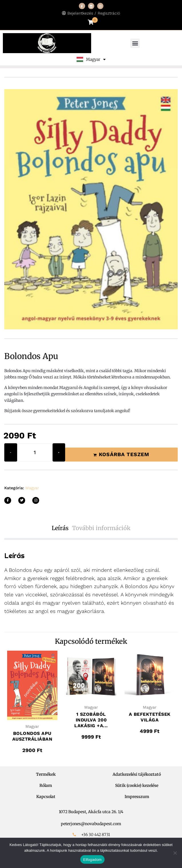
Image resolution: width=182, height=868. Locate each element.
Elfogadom (92, 860)
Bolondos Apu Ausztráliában (32, 736)
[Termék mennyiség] (35, 452)
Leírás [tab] (60, 528)
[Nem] (175, 853)
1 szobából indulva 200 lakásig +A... (91, 720)
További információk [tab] (101, 528)
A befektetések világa (150, 717)
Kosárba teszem (124, 454)
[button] (135, 43)
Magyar (32, 488)
